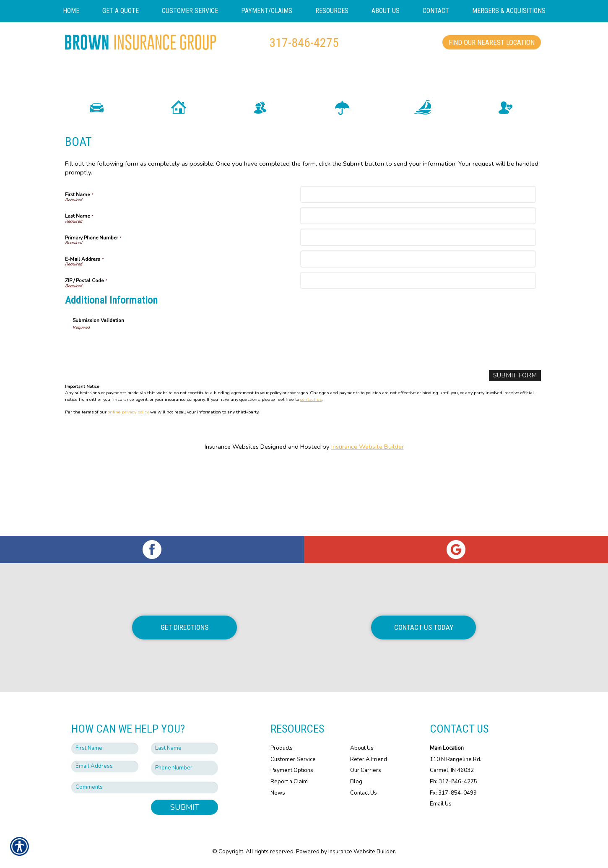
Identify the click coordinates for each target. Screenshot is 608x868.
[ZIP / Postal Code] (418, 352)
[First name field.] (105, 748)
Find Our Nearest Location (492, 42)
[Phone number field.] (184, 768)
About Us (362, 748)
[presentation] (136, 419)
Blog (356, 782)
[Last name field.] (184, 748)
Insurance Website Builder (368, 519)
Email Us (441, 804)
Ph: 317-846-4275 (453, 782)
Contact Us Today (424, 627)
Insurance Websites (232, 519)
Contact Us (364, 793)
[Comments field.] (145, 787)
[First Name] (418, 266)
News (278, 793)
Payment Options (292, 770)
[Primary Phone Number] (418, 310)
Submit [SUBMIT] (185, 807)
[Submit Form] (516, 448)
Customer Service (293, 759)
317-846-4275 (304, 43)
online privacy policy (128, 484)
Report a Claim (289, 782)
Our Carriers (366, 770)
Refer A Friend (369, 759)
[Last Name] (418, 288)
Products (282, 748)
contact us (311, 471)
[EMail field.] (105, 767)
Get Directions (184, 627)
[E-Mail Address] (418, 331)
